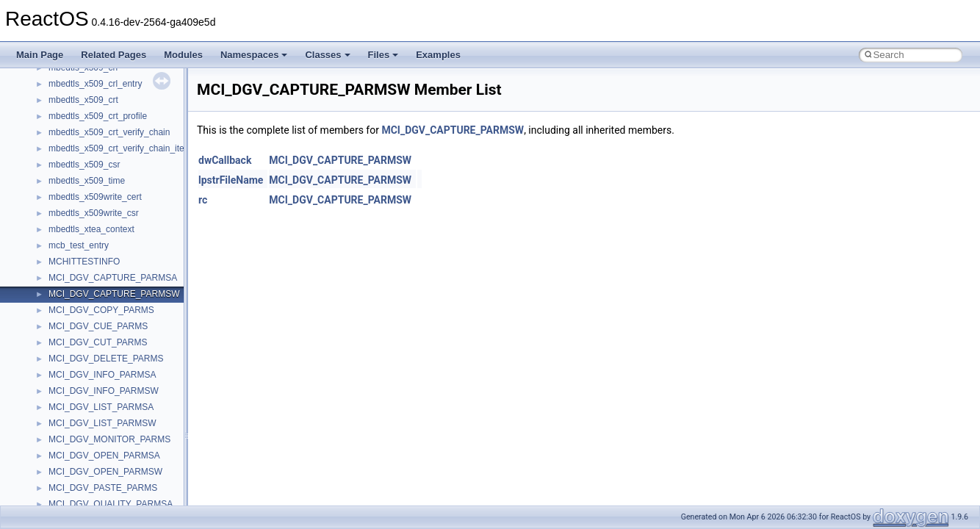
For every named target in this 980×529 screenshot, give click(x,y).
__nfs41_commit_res (89, 297)
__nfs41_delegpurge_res (97, 458)
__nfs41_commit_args (92, 281)
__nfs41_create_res (87, 394)
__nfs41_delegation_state (99, 442)
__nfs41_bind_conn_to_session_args (122, 184)
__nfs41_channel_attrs (93, 248)
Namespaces (254, 55)
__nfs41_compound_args (98, 345)
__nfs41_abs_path (85, 135)
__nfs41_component (89, 313)
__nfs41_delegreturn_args (100, 475)
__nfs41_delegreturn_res (97, 491)
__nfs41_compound (87, 329)
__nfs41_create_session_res (105, 426)
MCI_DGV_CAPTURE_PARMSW (453, 130)
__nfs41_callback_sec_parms (107, 216)
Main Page (40, 55)
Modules (183, 55)
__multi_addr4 (76, 71)
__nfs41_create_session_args (107, 410)
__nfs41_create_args (90, 378)
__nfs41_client (77, 264)
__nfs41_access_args (91, 151)
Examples (438, 55)
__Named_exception (89, 87)
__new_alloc (73, 119)
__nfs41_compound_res (96, 361)
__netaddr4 (71, 103)
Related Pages (114, 55)
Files (383, 55)
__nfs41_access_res (89, 168)
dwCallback (225, 160)
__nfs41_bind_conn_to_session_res (119, 200)
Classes (327, 55)
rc (203, 200)
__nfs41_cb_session (89, 232)
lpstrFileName (231, 180)
